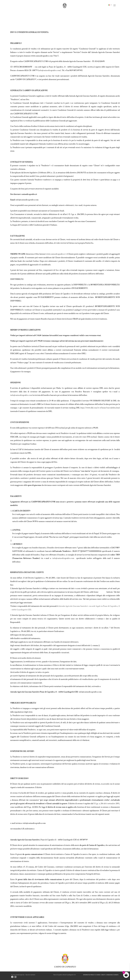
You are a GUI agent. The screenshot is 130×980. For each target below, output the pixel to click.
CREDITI (103, 975)
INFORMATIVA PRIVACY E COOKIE (92, 975)
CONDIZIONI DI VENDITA (112, 975)
